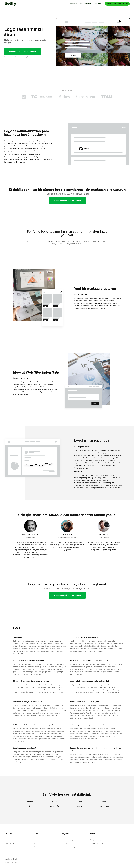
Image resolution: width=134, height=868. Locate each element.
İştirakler (65, 843)
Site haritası (38, 847)
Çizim (30, 806)
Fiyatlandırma (86, 4)
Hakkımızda (38, 840)
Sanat (55, 802)
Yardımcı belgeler (97, 843)
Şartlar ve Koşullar (12, 859)
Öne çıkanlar (72, 4)
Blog (35, 843)
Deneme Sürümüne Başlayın (117, 4)
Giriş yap (97, 4)
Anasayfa (9, 840)
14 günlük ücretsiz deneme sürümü (23, 51)
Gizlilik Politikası (11, 863)
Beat (104, 802)
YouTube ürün (104, 806)
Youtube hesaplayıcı (69, 847)
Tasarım (30, 802)
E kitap (79, 802)
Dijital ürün (55, 806)
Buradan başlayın (68, 840)
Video (79, 806)
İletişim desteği (96, 840)
